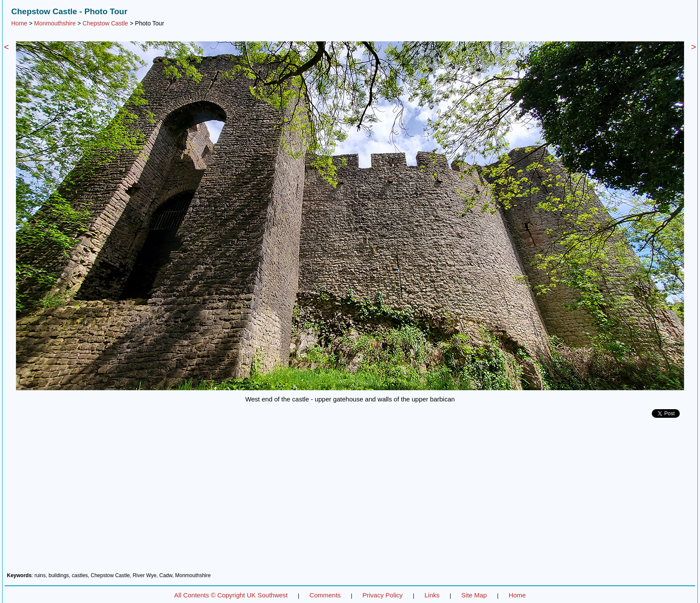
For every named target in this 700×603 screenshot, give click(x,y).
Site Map (474, 595)
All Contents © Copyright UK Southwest (231, 595)
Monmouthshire (55, 23)
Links (432, 595)
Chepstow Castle (105, 23)
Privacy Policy (383, 595)
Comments (325, 595)
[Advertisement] (350, 498)
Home (19, 23)
